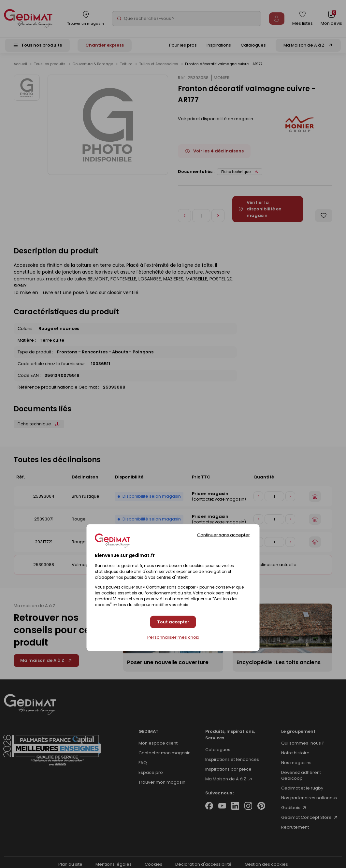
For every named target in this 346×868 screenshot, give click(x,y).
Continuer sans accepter (223, 535)
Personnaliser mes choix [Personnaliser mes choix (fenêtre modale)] (173, 637)
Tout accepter (173, 622)
